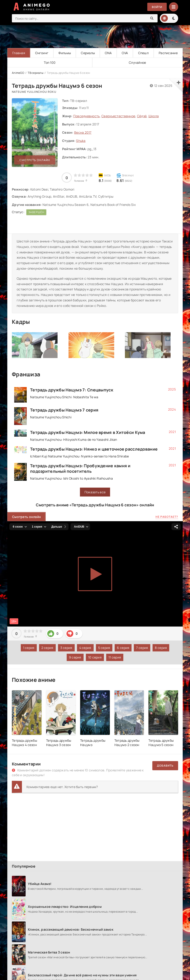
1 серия (29, 648)
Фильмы (65, 53)
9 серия (75, 657)
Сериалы (88, 53)
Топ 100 (50, 62)
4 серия (85, 648)
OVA (125, 53)
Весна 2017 (83, 132)
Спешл (143, 53)
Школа (154, 116)
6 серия (123, 648)
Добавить (165, 766)
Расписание (168, 53)
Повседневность (87, 116)
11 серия (115, 657)
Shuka (81, 141)
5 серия (104, 648)
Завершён (36, 212)
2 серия (47, 648)
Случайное (137, 62)
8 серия (161, 648)
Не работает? (167, 517)
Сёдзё (142, 116)
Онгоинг (42, 53)
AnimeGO (18, 73)
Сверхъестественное (118, 116)
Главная (19, 53)
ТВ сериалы (36, 73)
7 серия (142, 648)
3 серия (66, 648)
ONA (108, 53)
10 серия (95, 657)
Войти (157, 7)
